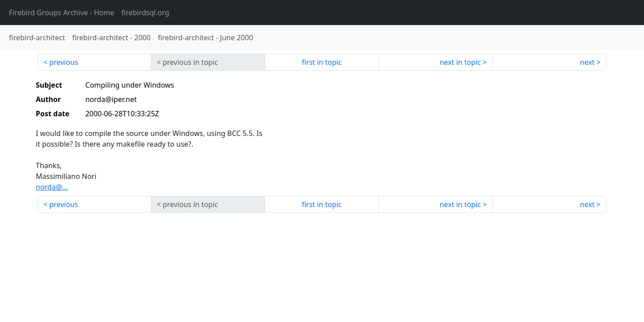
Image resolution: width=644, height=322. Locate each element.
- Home (62, 13)
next (587, 62)
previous (64, 62)
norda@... (52, 187)
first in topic (322, 62)
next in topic (460, 62)
